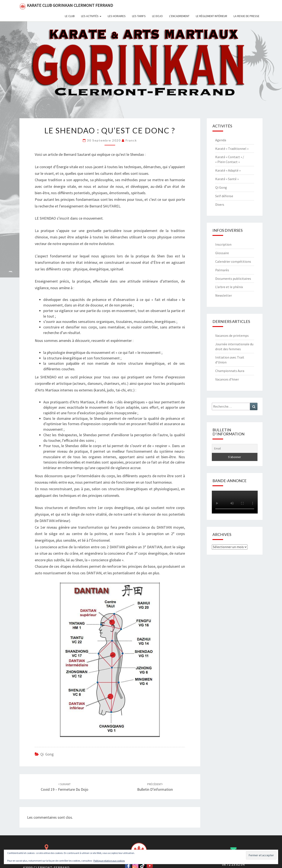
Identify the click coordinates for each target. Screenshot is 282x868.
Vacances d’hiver (227, 379)
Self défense (224, 196)
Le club (70, 16)
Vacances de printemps (232, 336)
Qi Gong (47, 754)
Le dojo (157, 16)
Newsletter (224, 295)
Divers (220, 204)
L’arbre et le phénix (229, 287)
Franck (131, 140)
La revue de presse (246, 16)
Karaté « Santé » (227, 179)
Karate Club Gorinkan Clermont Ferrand (66, 6)
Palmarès (222, 270)
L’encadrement (179, 16)
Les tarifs (139, 16)
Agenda (221, 140)
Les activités (91, 16)
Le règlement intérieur (211, 16)
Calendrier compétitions (233, 261)
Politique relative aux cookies (109, 861)
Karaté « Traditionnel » (232, 149)
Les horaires (117, 16)
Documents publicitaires (233, 279)
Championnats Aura (230, 371)
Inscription (223, 244)
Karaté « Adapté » (228, 170)
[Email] (235, 448)
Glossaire (222, 253)
